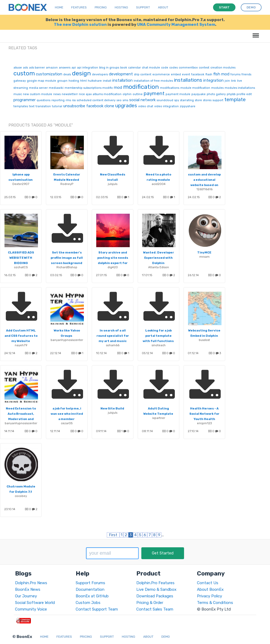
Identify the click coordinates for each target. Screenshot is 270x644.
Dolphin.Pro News (31, 583)
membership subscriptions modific (89, 88)
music (18, 94)
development (121, 74)
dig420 (113, 267)
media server (38, 88)
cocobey (21, 496)
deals (67, 74)
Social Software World (35, 603)
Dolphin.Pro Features (155, 583)
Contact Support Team (97, 609)
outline (138, 94)
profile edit (244, 94)
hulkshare (95, 81)
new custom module (38, 94)
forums (235, 74)
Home (59, 7)
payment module (178, 94)
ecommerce (161, 74)
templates (21, 106)
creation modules (223, 68)
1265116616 (204, 189)
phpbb (231, 94)
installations (188, 80)
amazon (52, 68)
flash (209, 74)
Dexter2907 (21, 184)
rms (68, 100)
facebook (198, 74)
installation (122, 80)
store (198, 100)
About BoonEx (210, 589)
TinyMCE (204, 252)
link (233, 81)
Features (79, 7)
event (186, 74)
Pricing (101, 7)
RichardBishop (67, 267)
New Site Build (112, 408)
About (163, 7)
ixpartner (159, 418)
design (81, 73)
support (218, 100)
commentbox (188, 68)
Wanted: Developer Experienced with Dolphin (159, 258)
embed (176, 74)
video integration (167, 106)
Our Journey (26, 596)
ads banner (37, 68)
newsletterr (70, 94)
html (83, 81)
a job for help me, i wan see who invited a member (67, 414)
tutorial (57, 106)
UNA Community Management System (176, 25)
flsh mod (221, 74)
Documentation (90, 589)
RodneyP (67, 184)
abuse (18, 68)
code (165, 68)
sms (125, 100)
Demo (166, 637)
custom (24, 73)
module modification (195, 88)
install (107, 81)
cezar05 (67, 423)
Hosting (121, 7)
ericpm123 (204, 423)
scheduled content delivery (96, 100)
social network (142, 100)
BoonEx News (28, 589)
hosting (74, 81)
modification (141, 87)
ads (25, 68)
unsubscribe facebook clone (89, 106)
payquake (199, 94)
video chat (146, 106)
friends (246, 74)
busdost (204, 340)
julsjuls (113, 184)
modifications (170, 88)
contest (204, 68)
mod (118, 87)
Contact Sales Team (155, 609)
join (227, 81)
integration (213, 80)
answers (65, 68)
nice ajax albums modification (100, 94)
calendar (134, 68)
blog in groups (109, 68)
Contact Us (208, 583)
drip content (143, 74)
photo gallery (216, 94)
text (32, 106)
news (57, 94)
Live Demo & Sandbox (156, 589)
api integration (88, 68)
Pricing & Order (150, 603)
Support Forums (90, 583)
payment (154, 93)
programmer (25, 100)
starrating (187, 100)
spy (177, 100)
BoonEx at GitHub (92, 596)
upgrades (126, 106)
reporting (58, 100)
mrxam (204, 257)
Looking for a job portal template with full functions (158, 336)
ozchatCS (21, 267)
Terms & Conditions (215, 603)
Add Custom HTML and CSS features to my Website (21, 336)
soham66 (113, 345)
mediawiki (56, 88)
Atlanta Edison (159, 267)
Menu (255, 33)
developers (100, 74)
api (74, 68)
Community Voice (31, 609)
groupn (62, 81)
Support (143, 7)
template (235, 99)
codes (173, 68)
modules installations (240, 88)
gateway (20, 81)
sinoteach (159, 345)
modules (217, 88)
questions (44, 100)
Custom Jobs (88, 603)
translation (43, 106)
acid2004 (159, 184)
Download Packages (155, 596)
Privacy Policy (209, 596)
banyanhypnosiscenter (67, 340)
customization (49, 74)
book (124, 68)
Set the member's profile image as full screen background (67, 258)
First (113, 535)
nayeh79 (21, 345)
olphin (127, 94)
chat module (151, 68)
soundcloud (165, 100)
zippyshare (188, 106)
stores (207, 100)
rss (74, 100)
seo (119, 100)
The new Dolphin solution (80, 25)
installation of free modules (153, 81)
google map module (42, 81)
